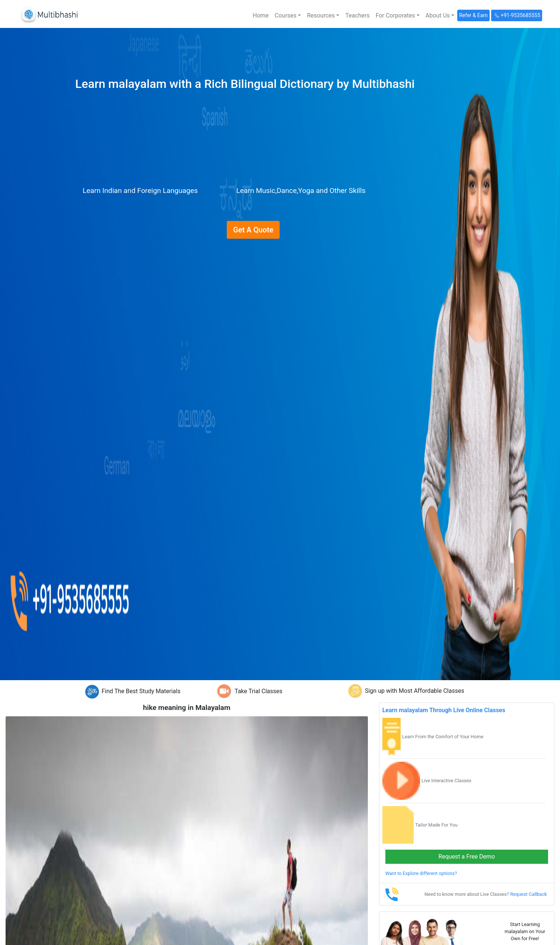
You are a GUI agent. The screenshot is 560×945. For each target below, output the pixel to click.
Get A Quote (253, 230)
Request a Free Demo (467, 857)
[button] (288, 16)
